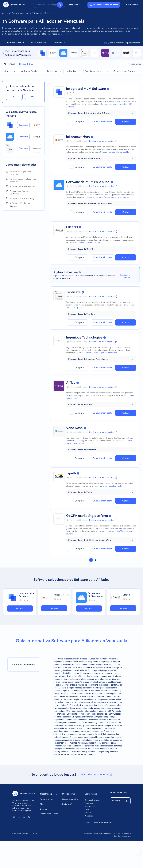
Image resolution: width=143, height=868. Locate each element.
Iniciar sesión (132, 5)
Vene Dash (74, 428)
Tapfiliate (73, 292)
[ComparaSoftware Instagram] (29, 817)
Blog (42, 804)
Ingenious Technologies (84, 337)
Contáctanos (91, 794)
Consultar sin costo (102, 122)
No (33, 97)
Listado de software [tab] (15, 43)
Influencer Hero (78, 137)
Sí (14, 97)
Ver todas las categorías (97, 775)
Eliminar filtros (26, 64)
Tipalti (71, 473)
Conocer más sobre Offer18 (88, 243)
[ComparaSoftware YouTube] (19, 817)
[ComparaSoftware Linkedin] (14, 817)
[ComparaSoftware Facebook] (24, 817)
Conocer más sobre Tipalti (111, 486)
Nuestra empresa (48, 794)
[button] (101, 113)
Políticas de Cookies (111, 834)
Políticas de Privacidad (92, 834)
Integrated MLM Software (86, 89)
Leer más (65, 34)
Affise (71, 382)
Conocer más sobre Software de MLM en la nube (108, 197)
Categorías (75, 5)
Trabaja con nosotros (49, 814)
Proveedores (69, 794)
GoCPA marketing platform (87, 516)
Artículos (59, 43)
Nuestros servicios (70, 799)
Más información (39, 43)
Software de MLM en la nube (88, 182)
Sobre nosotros (47, 799)
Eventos (44, 809)
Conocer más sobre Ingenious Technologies (101, 353)
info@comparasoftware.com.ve (95, 822)
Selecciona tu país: (119, 792)
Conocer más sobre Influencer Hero (115, 152)
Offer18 (72, 227)
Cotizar (126, 122)
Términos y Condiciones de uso (122, 835)
